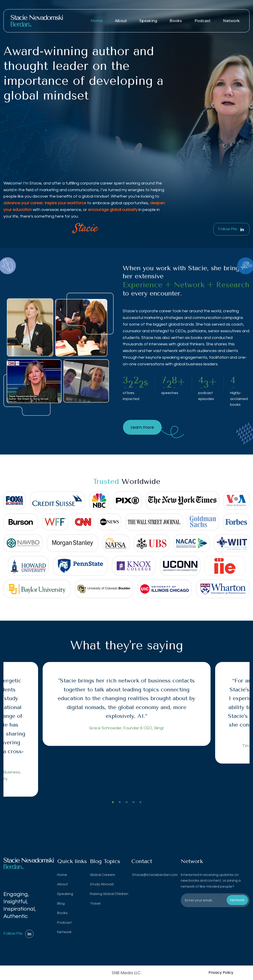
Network (231, 21)
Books (176, 21)
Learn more (142, 443)
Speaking (148, 21)
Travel (95, 903)
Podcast (203, 21)
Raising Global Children (109, 894)
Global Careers (103, 875)
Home (97, 21)
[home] (37, 21)
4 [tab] (133, 802)
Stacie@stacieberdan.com (155, 875)
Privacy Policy (221, 973)
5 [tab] (140, 802)
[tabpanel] (127, 704)
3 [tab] (127, 802)
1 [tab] (113, 802)
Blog (61, 903)
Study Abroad (102, 884)
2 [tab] (120, 802)
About (121, 21)
